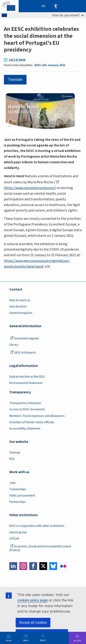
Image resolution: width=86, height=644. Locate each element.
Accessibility (56, 6)
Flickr (63, 566)
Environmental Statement (26, 383)
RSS (12, 459)
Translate (15, 79)
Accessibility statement (25, 429)
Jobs (13, 483)
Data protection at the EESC (27, 377)
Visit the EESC (18, 307)
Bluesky (53, 566)
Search (43, 640)
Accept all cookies (33, 623)
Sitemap (15, 453)
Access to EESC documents (27, 409)
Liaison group (18, 532)
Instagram (23, 566)
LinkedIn (13, 566)
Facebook (33, 566)
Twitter (43, 566)
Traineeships (18, 489)
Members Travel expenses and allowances (37, 416)
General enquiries (21, 313)
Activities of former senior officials (32, 422)
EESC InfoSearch (23, 353)
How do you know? (68, 15)
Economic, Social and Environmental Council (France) (40, 548)
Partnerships (18, 502)
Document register (25, 338)
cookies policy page (33, 600)
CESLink (14, 539)
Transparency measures (25, 403)
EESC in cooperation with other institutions (37, 526)
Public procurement (22, 496)
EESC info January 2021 (50, 65)
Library (14, 345)
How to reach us (20, 300)
